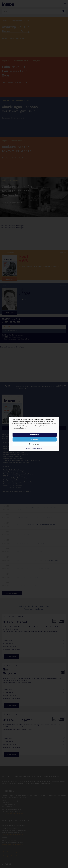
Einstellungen (35, 444)
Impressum (29, 449)
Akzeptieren (35, 435)
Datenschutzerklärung (37, 449)
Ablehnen (35, 439)
